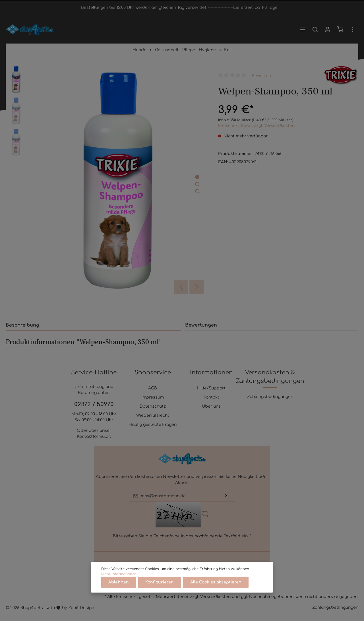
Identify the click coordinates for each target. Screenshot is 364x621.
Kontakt (211, 397)
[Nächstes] (197, 287)
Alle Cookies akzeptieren (216, 582)
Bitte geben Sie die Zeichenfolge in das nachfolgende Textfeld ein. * (182, 536)
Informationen (211, 373)
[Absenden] (226, 496)
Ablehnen (119, 582)
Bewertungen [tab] (201, 325)
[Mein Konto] (328, 29)
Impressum (153, 397)
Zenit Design (81, 608)
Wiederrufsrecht (153, 415)
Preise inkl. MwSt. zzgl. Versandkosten (256, 126)
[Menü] (303, 29)
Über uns (211, 406)
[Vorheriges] (181, 287)
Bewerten (261, 76)
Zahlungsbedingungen (270, 397)
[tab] (93, 325)
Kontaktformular (94, 437)
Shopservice (153, 373)
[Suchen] (315, 29)
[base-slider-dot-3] (197, 191)
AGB (153, 388)
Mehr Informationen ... (121, 574)
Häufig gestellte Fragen (153, 425)
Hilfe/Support (211, 388)
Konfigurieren (160, 582)
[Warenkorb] (340, 29)
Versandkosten (215, 597)
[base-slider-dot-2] (197, 184)
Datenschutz (153, 406)
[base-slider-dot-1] (197, 177)
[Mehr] (353, 29)
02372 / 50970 (94, 404)
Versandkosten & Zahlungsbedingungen (270, 377)
